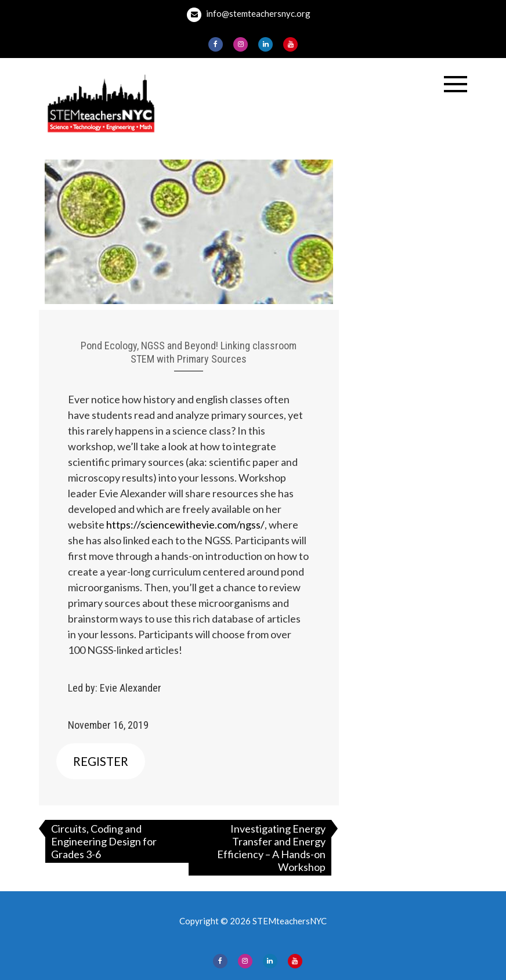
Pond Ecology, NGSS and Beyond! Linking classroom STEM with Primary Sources (189, 352)
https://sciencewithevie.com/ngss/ (185, 525)
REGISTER (101, 761)
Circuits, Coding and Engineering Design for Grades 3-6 (104, 841)
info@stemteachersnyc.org (249, 15)
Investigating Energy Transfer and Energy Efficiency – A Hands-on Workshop (271, 848)
